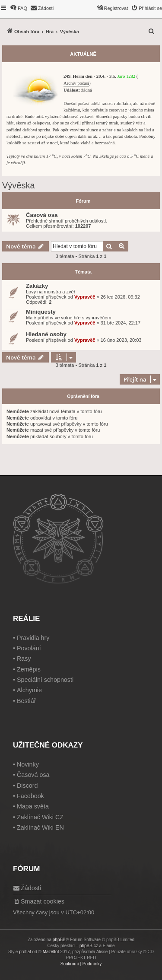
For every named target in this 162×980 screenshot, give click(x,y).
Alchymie (29, 690)
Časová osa (42, 215)
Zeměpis (29, 669)
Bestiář (27, 701)
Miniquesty (41, 312)
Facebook (30, 796)
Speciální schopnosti (45, 680)
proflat (25, 952)
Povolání (29, 648)
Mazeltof (51, 952)
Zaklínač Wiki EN (40, 827)
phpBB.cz (89, 946)
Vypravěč (85, 297)
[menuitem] (19, 8)
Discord (27, 786)
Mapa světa (33, 806)
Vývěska (19, 185)
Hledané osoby (46, 334)
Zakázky (37, 286)
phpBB (59, 940)
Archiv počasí (76, 83)
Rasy (24, 659)
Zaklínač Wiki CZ (40, 817)
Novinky (28, 764)
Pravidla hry (33, 638)
